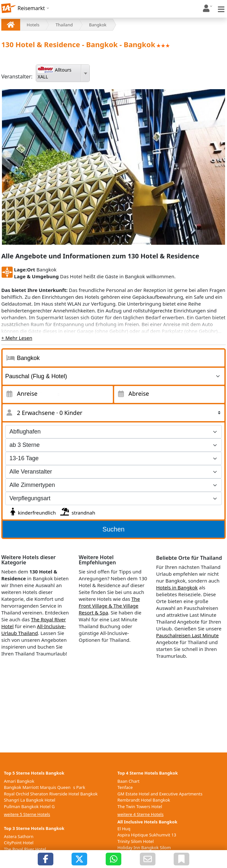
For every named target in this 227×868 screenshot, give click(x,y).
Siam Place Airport (22, 855)
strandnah (77, 511)
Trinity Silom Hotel (136, 841)
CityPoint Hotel (19, 843)
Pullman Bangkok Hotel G (29, 806)
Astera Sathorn (19, 836)
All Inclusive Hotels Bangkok (147, 822)
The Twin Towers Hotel (140, 806)
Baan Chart (128, 781)
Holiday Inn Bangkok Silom (144, 847)
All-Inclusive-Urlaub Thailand (33, 630)
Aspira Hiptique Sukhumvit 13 (147, 835)
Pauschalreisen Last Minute (187, 635)
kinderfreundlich (32, 511)
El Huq (124, 829)
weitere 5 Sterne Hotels (27, 814)
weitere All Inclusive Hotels (144, 862)
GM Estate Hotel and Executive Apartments (160, 794)
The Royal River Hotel (25, 849)
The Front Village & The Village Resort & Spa (109, 606)
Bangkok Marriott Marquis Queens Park (45, 787)
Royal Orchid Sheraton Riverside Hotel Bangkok (51, 794)
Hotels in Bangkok (177, 587)
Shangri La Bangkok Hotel (30, 800)
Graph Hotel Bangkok (25, 862)
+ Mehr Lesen (17, 338)
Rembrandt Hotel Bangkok (144, 800)
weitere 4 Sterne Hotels (140, 814)
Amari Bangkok (19, 781)
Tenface (125, 787)
